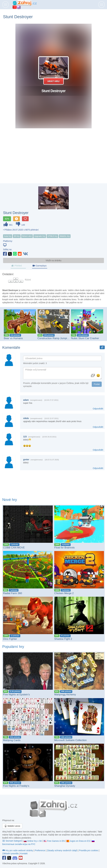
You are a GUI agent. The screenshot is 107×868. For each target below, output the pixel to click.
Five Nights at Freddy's (16, 786)
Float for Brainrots (64, 548)
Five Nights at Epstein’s (16, 695)
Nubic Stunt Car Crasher (85, 338)
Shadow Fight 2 (63, 639)
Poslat (97, 384)
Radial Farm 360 (12, 593)
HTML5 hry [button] (52, 236)
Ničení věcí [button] (27, 236)
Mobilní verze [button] (12, 826)
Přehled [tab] (16, 266)
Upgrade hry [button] (40, 236)
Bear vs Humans (13, 338)
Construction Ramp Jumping (54, 338)
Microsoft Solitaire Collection (70, 740)
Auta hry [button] (8, 236)
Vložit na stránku (53, 260)
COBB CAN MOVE (14, 548)
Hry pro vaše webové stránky (18, 850)
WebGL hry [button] (65, 236)
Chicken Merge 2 (64, 593)
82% (7, 219)
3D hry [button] (17, 236)
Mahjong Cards (12, 740)
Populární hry (13, 647)
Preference (40, 850)
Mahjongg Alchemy (65, 695)
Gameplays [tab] (39, 266)
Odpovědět (98, 409)
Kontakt (24, 853)
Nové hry (10, 500)
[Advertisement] (53, 159)
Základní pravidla (10, 853)
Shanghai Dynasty (65, 786)
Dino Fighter (10, 639)
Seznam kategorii (12, 841)
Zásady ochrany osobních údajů (62, 850)
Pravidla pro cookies (89, 850)
